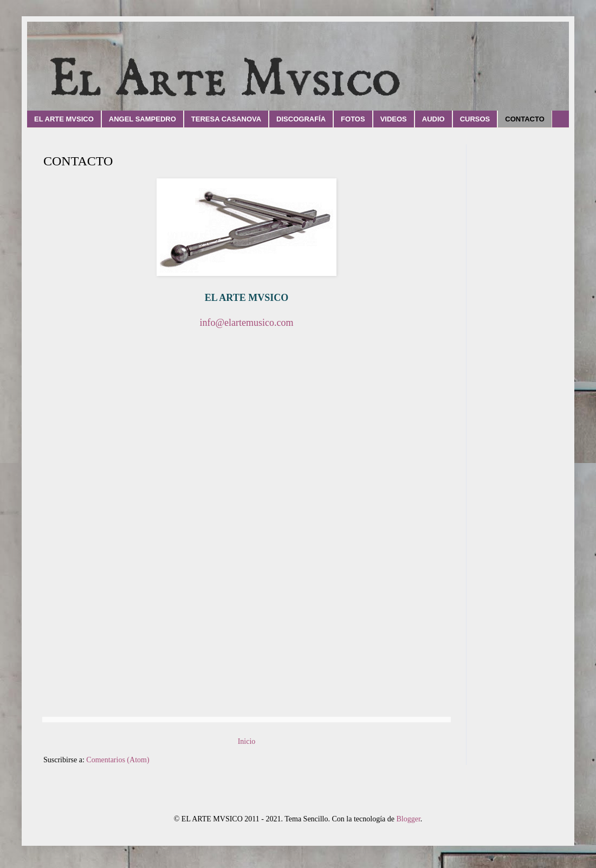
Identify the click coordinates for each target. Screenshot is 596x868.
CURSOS (475, 119)
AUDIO (433, 119)
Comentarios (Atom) (118, 760)
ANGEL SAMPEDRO (142, 119)
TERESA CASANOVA (226, 119)
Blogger (408, 819)
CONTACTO (524, 119)
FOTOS (353, 119)
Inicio (247, 741)
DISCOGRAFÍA (301, 119)
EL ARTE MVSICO (64, 119)
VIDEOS (394, 119)
